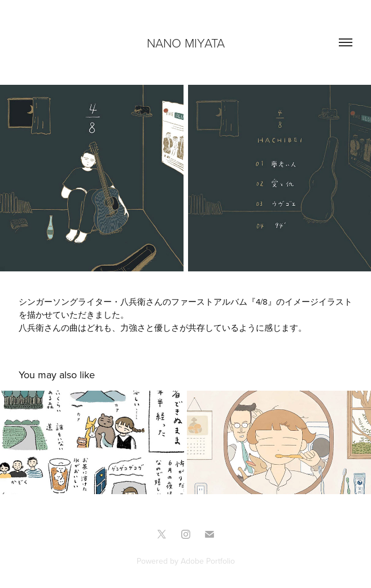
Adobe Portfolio (208, 561)
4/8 (262, 302)
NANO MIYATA (186, 43)
